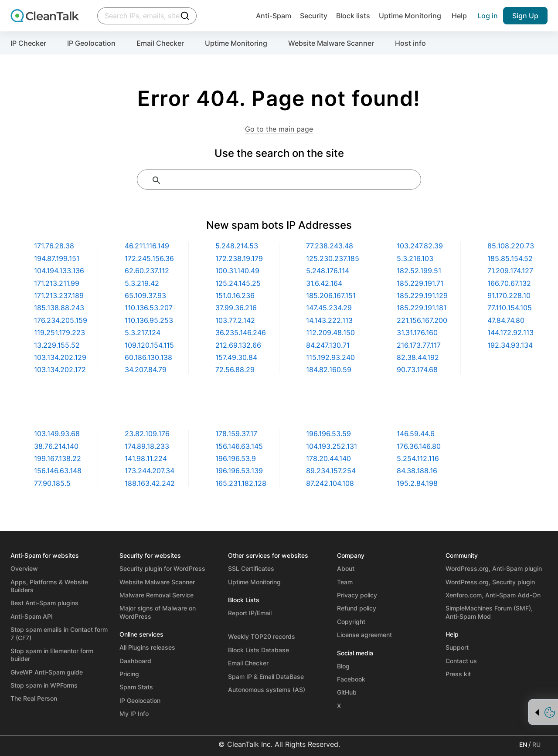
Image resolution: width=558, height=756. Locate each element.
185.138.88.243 (59, 308)
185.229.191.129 (422, 295)
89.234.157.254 (331, 471)
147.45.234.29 (329, 308)
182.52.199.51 (419, 271)
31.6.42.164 (324, 283)
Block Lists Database (259, 650)
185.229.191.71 (420, 283)
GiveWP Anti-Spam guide (47, 672)
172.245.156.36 (149, 258)
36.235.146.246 (241, 332)
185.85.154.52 (510, 258)
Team (345, 582)
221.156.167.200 (422, 320)
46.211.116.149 (147, 246)
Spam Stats (136, 687)
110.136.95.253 (149, 320)
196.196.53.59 (328, 434)
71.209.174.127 (510, 271)
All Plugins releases (147, 647)
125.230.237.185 (333, 258)
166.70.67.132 (509, 283)
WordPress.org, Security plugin (490, 582)
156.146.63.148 (58, 471)
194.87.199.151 (57, 258)
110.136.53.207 (149, 308)
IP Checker (28, 43)
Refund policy (357, 608)
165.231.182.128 (241, 483)
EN (523, 744)
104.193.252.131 (332, 446)
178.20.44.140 (328, 458)
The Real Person (34, 698)
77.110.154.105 (510, 308)
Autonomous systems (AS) (267, 690)
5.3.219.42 (142, 283)
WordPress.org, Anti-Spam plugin (494, 568)
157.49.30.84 (236, 357)
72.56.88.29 (235, 370)
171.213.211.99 (57, 283)
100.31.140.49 (237, 271)
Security (310, 16)
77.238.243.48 (330, 246)
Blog (343, 666)
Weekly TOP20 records (262, 636)
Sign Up (525, 16)
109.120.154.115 (149, 345)
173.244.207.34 (150, 471)
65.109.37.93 (145, 295)
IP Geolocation (91, 43)
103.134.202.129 (60, 357)
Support (457, 647)
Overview (24, 568)
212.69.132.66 (238, 345)
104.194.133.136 (59, 271)
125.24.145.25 (238, 283)
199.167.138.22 (58, 458)
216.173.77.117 (419, 345)
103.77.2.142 (235, 320)
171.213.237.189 (59, 295)
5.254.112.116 (418, 458)
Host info (410, 43)
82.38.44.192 (418, 357)
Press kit (458, 674)
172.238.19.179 (239, 258)
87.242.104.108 (330, 483)
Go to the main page (279, 129)
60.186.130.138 (148, 357)
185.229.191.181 (422, 308)
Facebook (351, 679)
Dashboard (135, 661)
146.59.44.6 (416, 434)
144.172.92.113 (510, 332)
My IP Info (134, 714)
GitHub (347, 692)
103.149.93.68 (57, 434)
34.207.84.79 (146, 370)
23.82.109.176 (147, 434)
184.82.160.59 (329, 370)
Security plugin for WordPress (162, 568)
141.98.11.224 (146, 458)
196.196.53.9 (236, 458)
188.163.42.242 (150, 483)
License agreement (364, 635)
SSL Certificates (251, 568)
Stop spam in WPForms (44, 685)
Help (459, 16)
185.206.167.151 (331, 295)
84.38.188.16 (417, 471)
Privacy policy (357, 595)
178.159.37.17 (236, 434)
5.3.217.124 (143, 332)
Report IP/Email (250, 613)
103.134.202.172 (60, 370)
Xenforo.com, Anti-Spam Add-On (493, 595)
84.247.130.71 (328, 345)
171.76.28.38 (54, 246)
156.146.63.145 (239, 446)
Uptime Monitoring (410, 16)
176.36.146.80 (419, 446)
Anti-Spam (268, 16)
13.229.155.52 (57, 345)
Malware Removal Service (157, 595)
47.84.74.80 (506, 320)
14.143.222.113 (329, 320)
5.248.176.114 (328, 271)
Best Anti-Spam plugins (44, 603)
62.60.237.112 (147, 271)
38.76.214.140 (56, 446)
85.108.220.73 (511, 246)
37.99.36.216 (236, 308)
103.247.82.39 (420, 246)
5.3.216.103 (415, 258)
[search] (289, 180)
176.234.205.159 (61, 320)
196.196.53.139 (239, 471)
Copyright (351, 622)
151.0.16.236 (235, 295)
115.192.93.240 (330, 357)
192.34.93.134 (510, 345)
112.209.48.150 (330, 332)
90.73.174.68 (417, 370)
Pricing (129, 674)
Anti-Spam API (32, 616)
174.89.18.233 (147, 446)
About (346, 568)
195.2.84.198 (417, 483)
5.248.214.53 (237, 246)
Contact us (461, 661)
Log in (488, 16)
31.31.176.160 (417, 332)
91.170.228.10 (509, 295)
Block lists (351, 16)
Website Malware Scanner (331, 43)
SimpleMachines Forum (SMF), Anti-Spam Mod (489, 612)
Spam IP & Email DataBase (266, 676)
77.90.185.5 (52, 483)
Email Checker (160, 43)
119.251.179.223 (60, 332)
